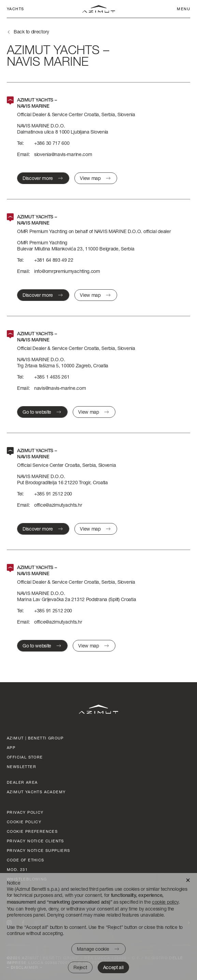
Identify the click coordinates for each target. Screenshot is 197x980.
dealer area (22, 782)
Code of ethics (26, 860)
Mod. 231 (17, 869)
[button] (188, 880)
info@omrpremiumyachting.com (67, 271)
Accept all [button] (113, 967)
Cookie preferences (32, 831)
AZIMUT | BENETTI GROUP (35, 738)
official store (25, 757)
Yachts (15, 9)
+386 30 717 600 (52, 143)
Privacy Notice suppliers (39, 850)
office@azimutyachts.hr (58, 505)
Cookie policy (24, 822)
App (11, 747)
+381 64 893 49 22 (54, 260)
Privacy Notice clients (36, 841)
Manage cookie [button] (93, 949)
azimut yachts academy (36, 792)
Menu (184, 9)
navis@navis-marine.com (60, 388)
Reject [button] (80, 967)
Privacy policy (25, 812)
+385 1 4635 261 (52, 377)
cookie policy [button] (165, 902)
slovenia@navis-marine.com (63, 154)
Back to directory (31, 32)
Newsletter (22, 767)
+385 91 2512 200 (53, 494)
